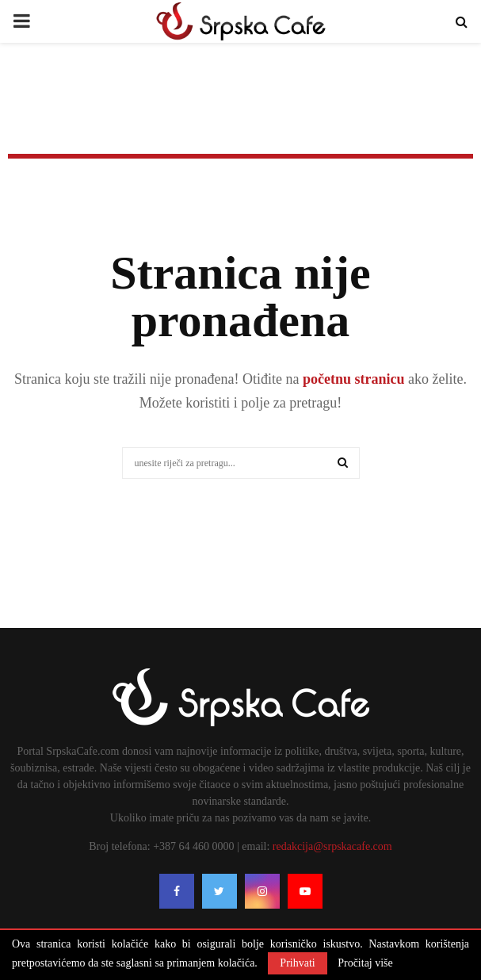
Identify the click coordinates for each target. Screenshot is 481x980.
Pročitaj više (365, 963)
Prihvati (297, 963)
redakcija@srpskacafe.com (332, 846)
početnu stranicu (351, 379)
